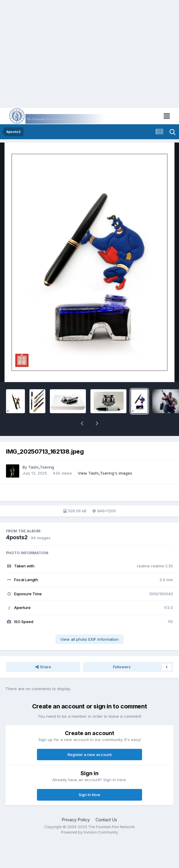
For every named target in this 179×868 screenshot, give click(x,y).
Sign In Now (89, 795)
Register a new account (90, 755)
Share (43, 667)
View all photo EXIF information (89, 639)
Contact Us (106, 820)
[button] (82, 423)
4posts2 (17, 537)
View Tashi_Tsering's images (105, 473)
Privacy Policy (76, 820)
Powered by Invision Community (89, 832)
